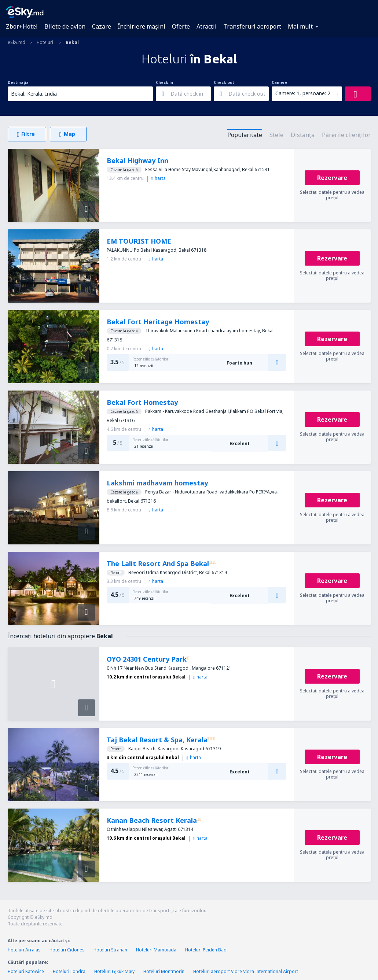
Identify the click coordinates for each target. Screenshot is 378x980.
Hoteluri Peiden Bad (206, 950)
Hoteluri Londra (69, 971)
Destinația (18, 82)
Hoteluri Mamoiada (156, 950)
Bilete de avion (65, 26)
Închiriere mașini (142, 26)
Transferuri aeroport (252, 26)
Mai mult (300, 26)
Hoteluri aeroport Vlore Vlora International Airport (246, 971)
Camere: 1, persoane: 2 (303, 93)
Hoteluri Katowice (26, 971)
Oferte (181, 26)
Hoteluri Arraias (24, 950)
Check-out (224, 82)
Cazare (102, 26)
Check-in (164, 82)
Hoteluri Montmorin (164, 971)
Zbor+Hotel (22, 26)
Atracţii (207, 26)
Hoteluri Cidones (67, 950)
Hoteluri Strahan (110, 950)
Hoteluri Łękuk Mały (114, 971)
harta (159, 178)
